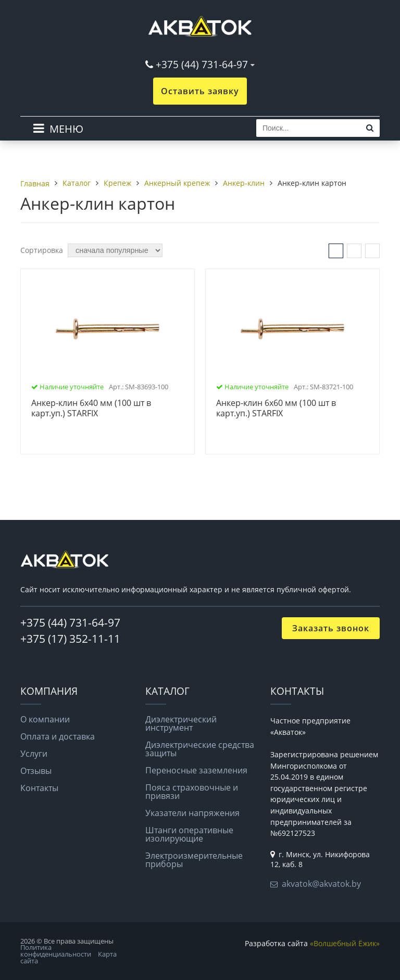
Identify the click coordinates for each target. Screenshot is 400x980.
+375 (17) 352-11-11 (70, 639)
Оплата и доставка (58, 736)
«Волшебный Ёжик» (345, 943)
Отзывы (36, 771)
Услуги (34, 754)
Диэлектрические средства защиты (200, 749)
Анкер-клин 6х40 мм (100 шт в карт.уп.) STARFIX (91, 408)
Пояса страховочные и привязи (192, 792)
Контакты (39, 788)
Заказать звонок (331, 628)
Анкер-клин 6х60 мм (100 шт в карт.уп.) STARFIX (276, 408)
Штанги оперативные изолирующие (189, 834)
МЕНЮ (66, 129)
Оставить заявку (200, 91)
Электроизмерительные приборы (194, 860)
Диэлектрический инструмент (181, 723)
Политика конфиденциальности (56, 951)
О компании (45, 719)
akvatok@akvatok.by (321, 884)
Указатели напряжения (192, 813)
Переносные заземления (196, 770)
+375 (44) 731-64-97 (202, 64)
